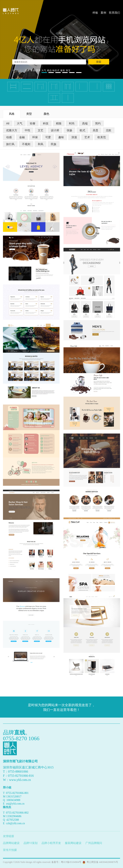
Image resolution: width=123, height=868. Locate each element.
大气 (44, 70)
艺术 (87, 137)
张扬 (69, 130)
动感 (9, 137)
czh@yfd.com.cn (16, 823)
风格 (12, 114)
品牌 (27, 70)
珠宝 (68, 70)
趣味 (61, 137)
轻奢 (33, 123)
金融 (22, 137)
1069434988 (13, 800)
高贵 (96, 130)
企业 (33, 70)
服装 (63, 70)
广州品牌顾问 (94, 843)
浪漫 (74, 137)
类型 (29, 114)
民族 (54, 144)
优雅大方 (12, 130)
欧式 (82, 130)
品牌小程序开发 (51, 843)
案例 (103, 13)
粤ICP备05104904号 (71, 862)
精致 (59, 123)
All (8, 123)
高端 (85, 123)
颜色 (46, 114)
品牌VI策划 (31, 843)
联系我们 (114, 13)
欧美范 (102, 137)
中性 (27, 130)
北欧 (109, 130)
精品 (49, 70)
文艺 (41, 130)
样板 (95, 13)
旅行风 (10, 144)
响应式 (56, 70)
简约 (98, 123)
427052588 (13, 820)
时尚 (72, 123)
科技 (46, 123)
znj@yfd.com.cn (15, 804)
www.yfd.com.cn (20, 780)
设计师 (55, 130)
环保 (35, 137)
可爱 (48, 137)
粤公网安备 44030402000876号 (102, 862)
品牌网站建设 (11, 843)
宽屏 (38, 70)
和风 (41, 144)
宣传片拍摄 (10, 850)
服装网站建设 (73, 843)
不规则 (26, 144)
